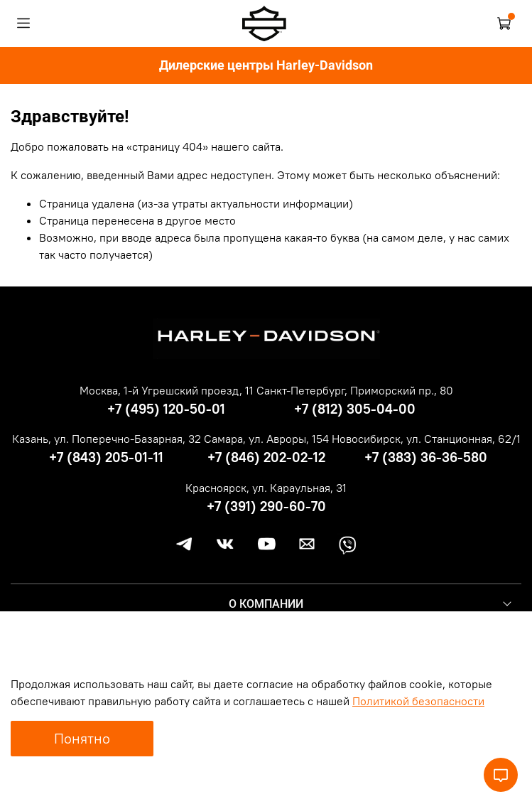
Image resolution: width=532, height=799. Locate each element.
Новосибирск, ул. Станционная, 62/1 (426, 439)
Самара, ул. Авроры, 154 (266, 439)
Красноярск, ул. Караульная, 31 (266, 488)
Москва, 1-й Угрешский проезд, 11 (167, 390)
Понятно (82, 738)
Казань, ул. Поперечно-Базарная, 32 (107, 439)
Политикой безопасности (418, 701)
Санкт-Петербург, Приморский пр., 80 (355, 390)
